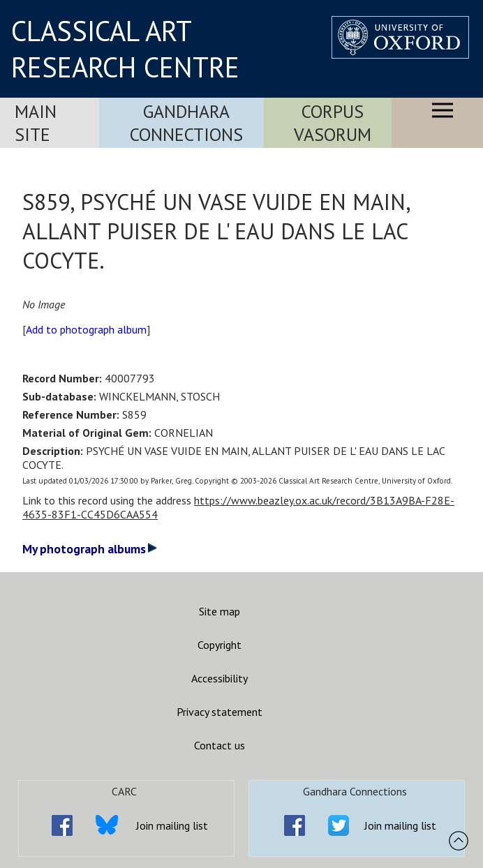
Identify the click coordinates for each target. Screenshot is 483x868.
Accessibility (220, 678)
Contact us (220, 745)
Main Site (36, 123)
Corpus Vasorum (333, 123)
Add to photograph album (86, 329)
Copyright (220, 645)
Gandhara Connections (186, 123)
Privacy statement (220, 712)
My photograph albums (90, 549)
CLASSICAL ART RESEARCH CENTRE (125, 49)
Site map (220, 611)
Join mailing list (172, 825)
